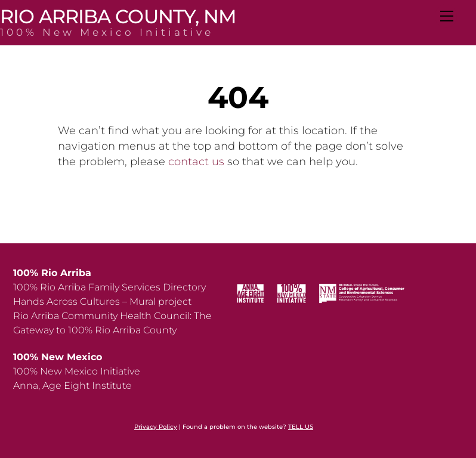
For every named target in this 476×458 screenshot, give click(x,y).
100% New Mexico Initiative (77, 371)
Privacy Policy (156, 427)
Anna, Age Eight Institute (72, 386)
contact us (196, 162)
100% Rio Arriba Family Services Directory (109, 287)
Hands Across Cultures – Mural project (102, 301)
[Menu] (446, 16)
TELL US (301, 427)
